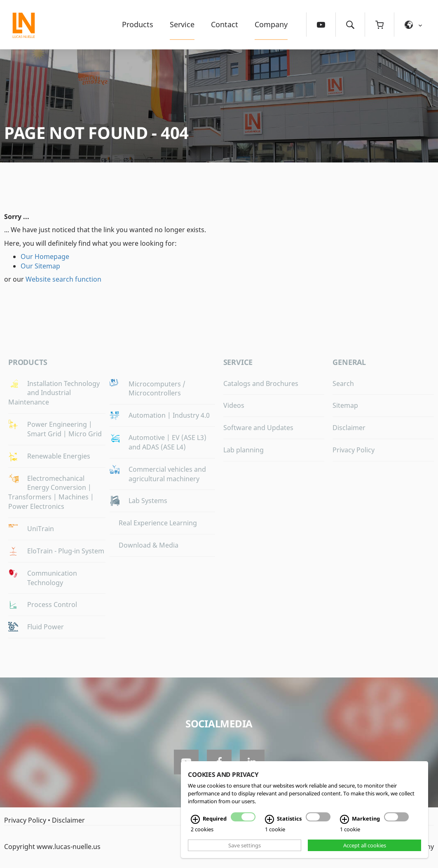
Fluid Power (46, 627)
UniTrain (41, 529)
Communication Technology (52, 578)
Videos (234, 405)
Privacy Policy (354, 450)
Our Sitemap (40, 266)
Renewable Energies (59, 456)
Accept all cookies (365, 845)
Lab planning (244, 450)
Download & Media (149, 545)
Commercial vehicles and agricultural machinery (167, 474)
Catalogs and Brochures (261, 383)
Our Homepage (45, 256)
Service (182, 24)
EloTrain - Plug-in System (66, 551)
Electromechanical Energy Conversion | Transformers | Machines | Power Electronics (51, 493)
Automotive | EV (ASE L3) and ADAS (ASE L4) (167, 442)
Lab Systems (148, 501)
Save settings (245, 845)
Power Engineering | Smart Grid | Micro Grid (64, 429)
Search (343, 383)
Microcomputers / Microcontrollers (157, 389)
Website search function (63, 279)
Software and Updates (258, 428)
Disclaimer (349, 428)
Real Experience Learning (158, 523)
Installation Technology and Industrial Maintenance (54, 393)
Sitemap (345, 405)
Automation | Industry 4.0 (169, 415)
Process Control (52, 605)
